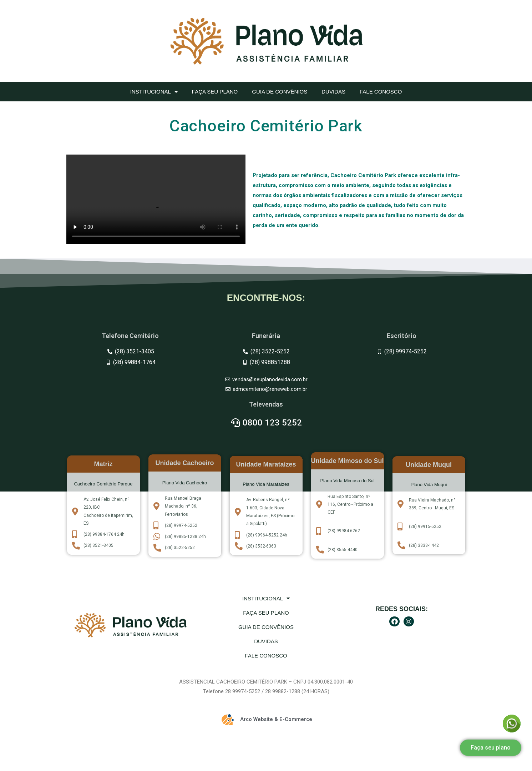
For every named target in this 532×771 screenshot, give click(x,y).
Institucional (154, 92)
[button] (491, 742)
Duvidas (333, 92)
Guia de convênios (280, 92)
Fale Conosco (381, 92)
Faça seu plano (215, 92)
